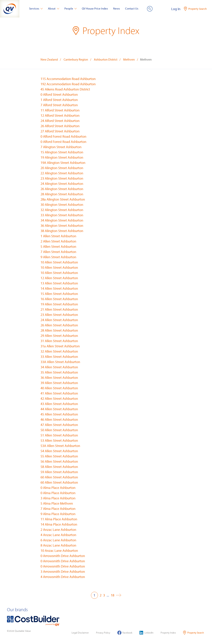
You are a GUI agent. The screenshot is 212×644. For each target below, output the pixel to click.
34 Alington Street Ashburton (62, 220)
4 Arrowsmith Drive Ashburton (63, 577)
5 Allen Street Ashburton (58, 246)
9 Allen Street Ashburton (58, 257)
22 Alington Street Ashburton (62, 173)
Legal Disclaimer (80, 633)
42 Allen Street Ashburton (59, 398)
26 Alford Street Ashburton (60, 126)
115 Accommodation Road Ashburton (68, 79)
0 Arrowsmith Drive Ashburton (63, 556)
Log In (176, 9)
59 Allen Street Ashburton (59, 472)
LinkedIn (146, 633)
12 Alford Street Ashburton (60, 115)
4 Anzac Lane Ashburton (58, 535)
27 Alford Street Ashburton (60, 131)
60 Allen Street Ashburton (59, 477)
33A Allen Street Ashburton (60, 362)
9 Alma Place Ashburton (58, 514)
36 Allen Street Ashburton (59, 378)
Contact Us (132, 8)
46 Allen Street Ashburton (59, 419)
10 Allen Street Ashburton (59, 262)
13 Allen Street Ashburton (59, 283)
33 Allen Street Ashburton (59, 357)
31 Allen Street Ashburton (59, 341)
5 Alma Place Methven (57, 503)
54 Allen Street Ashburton (59, 451)
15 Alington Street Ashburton (62, 152)
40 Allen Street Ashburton (59, 388)
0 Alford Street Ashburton (59, 94)
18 (112, 595)
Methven (129, 59)
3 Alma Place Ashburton (58, 498)
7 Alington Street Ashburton (61, 147)
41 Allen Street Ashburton (59, 393)
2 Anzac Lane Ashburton (58, 530)
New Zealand (49, 59)
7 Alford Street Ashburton (59, 105)
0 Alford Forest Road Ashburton (63, 136)
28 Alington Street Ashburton (62, 194)
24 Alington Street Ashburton (62, 184)
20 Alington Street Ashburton (62, 168)
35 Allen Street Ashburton (59, 372)
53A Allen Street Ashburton (60, 446)
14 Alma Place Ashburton (59, 524)
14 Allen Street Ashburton (59, 288)
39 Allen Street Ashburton (59, 383)
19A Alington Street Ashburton (63, 163)
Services (36, 8)
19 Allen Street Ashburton (59, 304)
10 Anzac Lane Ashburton (59, 551)
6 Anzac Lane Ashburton (58, 540)
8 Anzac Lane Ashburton (58, 545)
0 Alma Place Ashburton (58, 488)
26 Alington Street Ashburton (62, 189)
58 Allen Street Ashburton (59, 467)
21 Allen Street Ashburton (59, 309)
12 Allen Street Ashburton (59, 278)
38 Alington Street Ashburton (62, 231)
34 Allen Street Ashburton (59, 367)
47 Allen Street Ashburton (59, 425)
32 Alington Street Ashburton (62, 210)
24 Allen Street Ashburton (59, 320)
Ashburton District (106, 59)
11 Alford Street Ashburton (60, 110)
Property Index (168, 633)
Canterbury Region (76, 59)
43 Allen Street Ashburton (59, 404)
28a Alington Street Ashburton (63, 199)
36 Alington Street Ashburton (62, 226)
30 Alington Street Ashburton (62, 205)
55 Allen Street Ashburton (59, 456)
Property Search (193, 633)
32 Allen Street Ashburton (59, 351)
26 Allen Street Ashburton (59, 325)
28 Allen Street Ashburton (59, 330)
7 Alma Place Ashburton (58, 509)
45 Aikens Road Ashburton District (65, 89)
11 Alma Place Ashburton (59, 519)
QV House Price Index (95, 8)
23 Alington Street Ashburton (62, 178)
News (116, 8)
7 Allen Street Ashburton (58, 252)
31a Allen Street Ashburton (60, 346)
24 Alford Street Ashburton (60, 121)
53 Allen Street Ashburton (59, 440)
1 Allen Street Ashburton (58, 236)
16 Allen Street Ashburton (59, 299)
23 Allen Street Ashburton (59, 315)
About (54, 8)
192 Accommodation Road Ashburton (68, 84)
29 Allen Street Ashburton (59, 336)
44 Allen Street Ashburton (59, 409)
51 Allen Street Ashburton (59, 435)
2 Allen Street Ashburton (58, 241)
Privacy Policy (103, 633)
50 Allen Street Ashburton (59, 430)
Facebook (125, 633)
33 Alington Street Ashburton (62, 215)
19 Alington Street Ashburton (62, 157)
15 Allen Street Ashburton (59, 294)
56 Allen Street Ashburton (59, 461)
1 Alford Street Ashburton (59, 100)
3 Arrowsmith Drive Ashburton (63, 571)
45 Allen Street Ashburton (59, 414)
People (71, 8)
